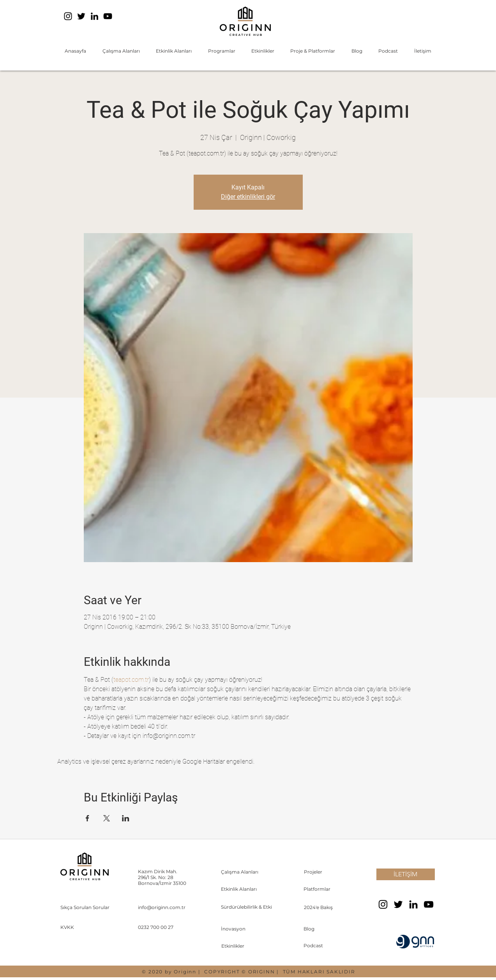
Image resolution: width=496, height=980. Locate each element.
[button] (121, 51)
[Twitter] (81, 16)
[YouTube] (108, 16)
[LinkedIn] (94, 16)
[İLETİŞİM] (406, 874)
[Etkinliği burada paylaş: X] (107, 818)
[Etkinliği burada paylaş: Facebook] (87, 818)
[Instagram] (68, 16)
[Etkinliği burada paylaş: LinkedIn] (126, 818)
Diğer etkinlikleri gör (248, 197)
